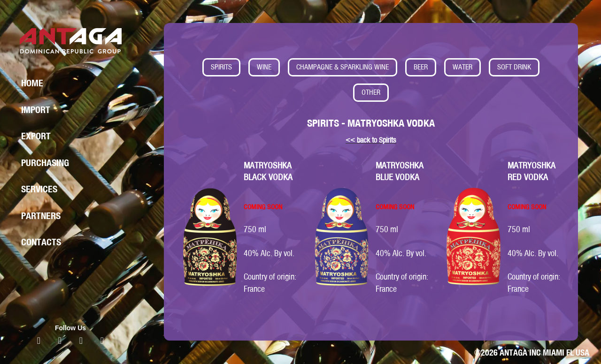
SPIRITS (221, 67)
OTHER (371, 92)
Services (39, 189)
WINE (264, 67)
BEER (421, 67)
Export (36, 136)
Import (36, 110)
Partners (41, 216)
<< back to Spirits (371, 140)
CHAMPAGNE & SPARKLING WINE (343, 67)
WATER (462, 67)
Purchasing (45, 163)
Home (32, 83)
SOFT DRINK (514, 67)
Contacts (41, 242)
